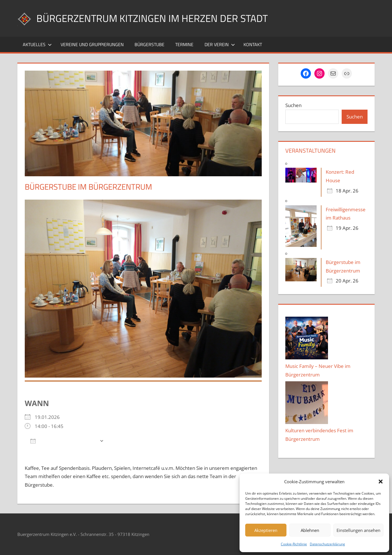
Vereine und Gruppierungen (92, 44)
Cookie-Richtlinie (294, 544)
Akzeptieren (266, 530)
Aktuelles (37, 44)
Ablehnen (310, 530)
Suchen (293, 105)
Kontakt (253, 44)
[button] (381, 482)
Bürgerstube (149, 44)
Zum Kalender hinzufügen (64, 441)
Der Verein (220, 44)
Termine (184, 44)
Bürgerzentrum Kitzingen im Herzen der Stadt (154, 18)
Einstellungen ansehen (358, 530)
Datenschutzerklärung (327, 544)
